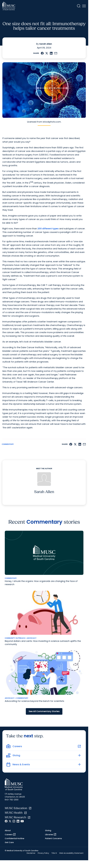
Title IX (54, 853)
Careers (10, 834)
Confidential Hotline (14, 838)
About (8, 830)
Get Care (9, 842)
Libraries (51, 834)
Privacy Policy (43, 853)
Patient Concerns (53, 838)
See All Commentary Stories (44, 711)
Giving (48, 830)
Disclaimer (31, 853)
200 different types (48, 229)
